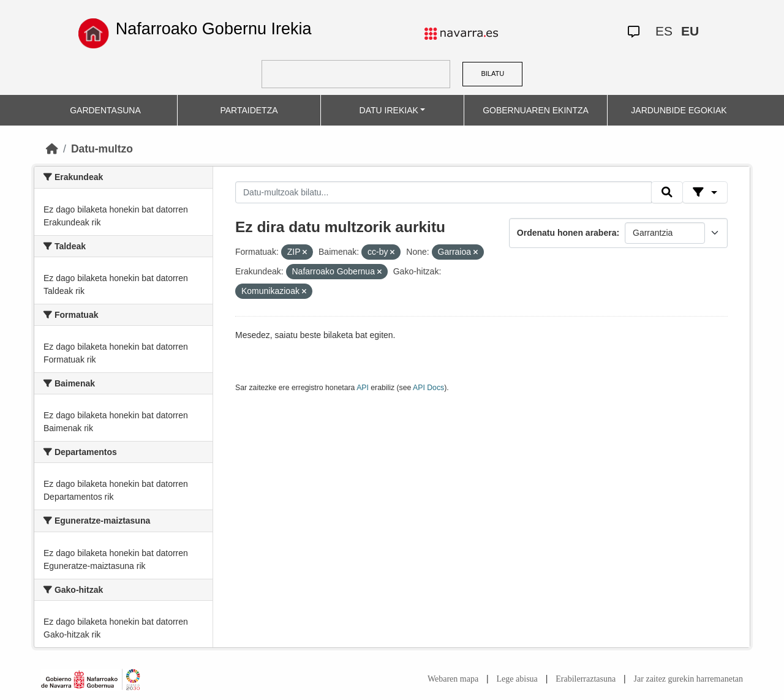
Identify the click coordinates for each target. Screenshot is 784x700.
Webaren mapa (453, 679)
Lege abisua (517, 679)
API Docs (428, 388)
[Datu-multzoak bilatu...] (443, 192)
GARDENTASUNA (105, 110)
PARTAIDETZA (249, 110)
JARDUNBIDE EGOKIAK (679, 110)
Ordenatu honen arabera (567, 233)
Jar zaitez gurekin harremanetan (688, 679)
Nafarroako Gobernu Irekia (214, 29)
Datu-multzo (102, 149)
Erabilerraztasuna (586, 679)
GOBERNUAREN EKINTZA (536, 110)
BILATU (492, 73)
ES (664, 31)
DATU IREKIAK (389, 110)
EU (690, 31)
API (363, 388)
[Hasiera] (52, 149)
